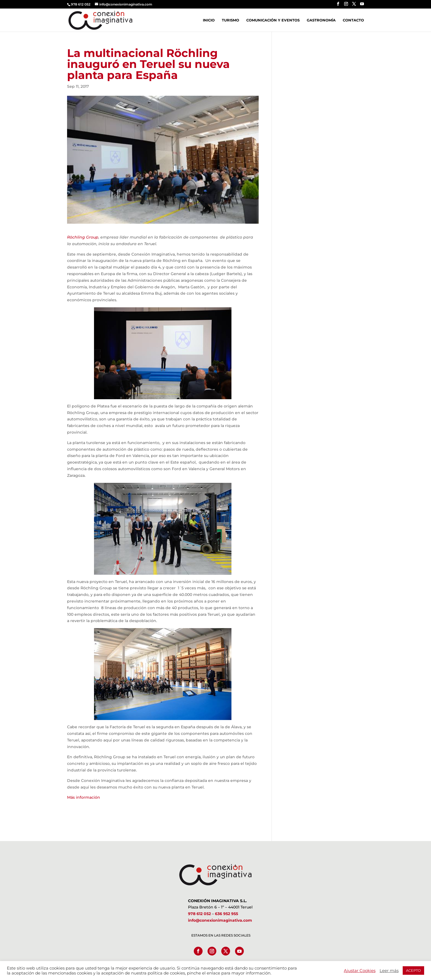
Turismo (230, 20)
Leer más (389, 971)
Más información (84, 797)
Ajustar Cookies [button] (360, 971)
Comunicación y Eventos (273, 20)
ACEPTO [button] (413, 970)
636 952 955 (226, 914)
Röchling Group (83, 237)
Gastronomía (321, 20)
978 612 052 (199, 914)
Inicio (209, 20)
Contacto (353, 20)
